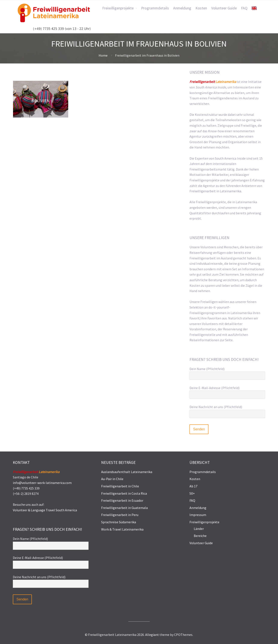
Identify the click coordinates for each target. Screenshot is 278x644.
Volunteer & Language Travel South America (45, 510)
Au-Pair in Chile (112, 479)
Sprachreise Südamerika (119, 522)
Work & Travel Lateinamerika (122, 529)
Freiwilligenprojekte (204, 522)
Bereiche (200, 536)
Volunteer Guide (201, 543)
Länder (199, 529)
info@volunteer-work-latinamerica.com (42, 483)
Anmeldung (198, 508)
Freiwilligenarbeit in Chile (120, 486)
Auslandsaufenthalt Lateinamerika (127, 472)
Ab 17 (193, 486)
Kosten (195, 479)
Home (103, 55)
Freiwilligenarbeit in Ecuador (122, 500)
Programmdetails (203, 472)
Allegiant (152, 635)
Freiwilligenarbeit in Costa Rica (124, 493)
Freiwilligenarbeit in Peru (120, 515)
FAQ (192, 500)
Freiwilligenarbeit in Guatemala (124, 508)
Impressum (198, 515)
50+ (192, 493)
